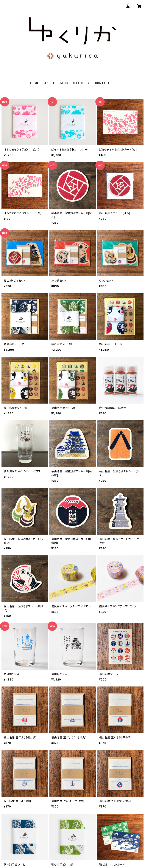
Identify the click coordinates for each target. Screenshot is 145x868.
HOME (35, 83)
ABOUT (49, 83)
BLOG (64, 83)
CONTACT (102, 83)
